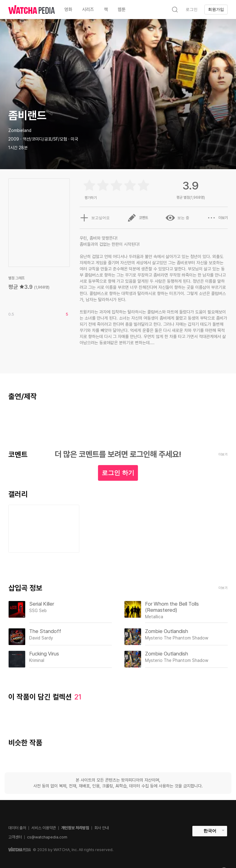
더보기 (223, 588)
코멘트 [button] (138, 218)
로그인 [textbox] (192, 9)
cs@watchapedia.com (47, 837)
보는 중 (177, 218)
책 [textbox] (106, 10)
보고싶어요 (95, 218)
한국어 (210, 831)
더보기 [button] (217, 218)
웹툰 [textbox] (122, 10)
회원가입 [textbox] (216, 9)
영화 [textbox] (68, 10)
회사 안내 (102, 828)
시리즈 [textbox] (88, 10)
